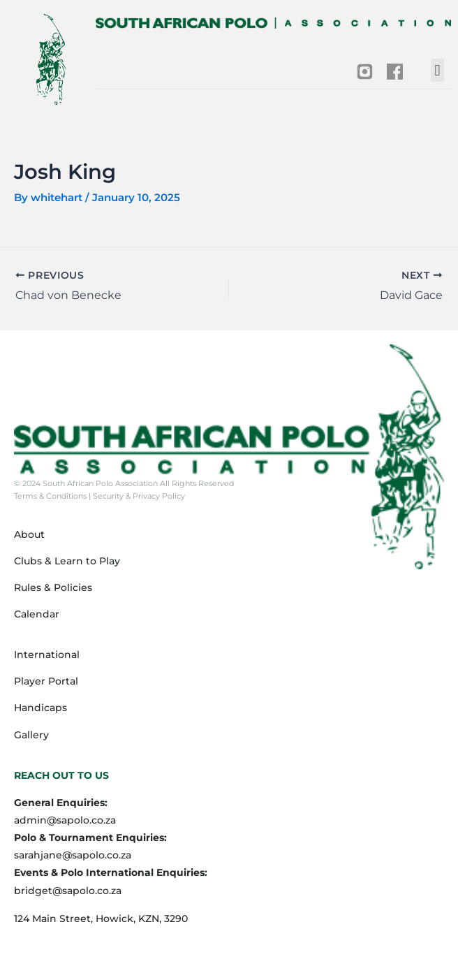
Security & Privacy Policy (138, 496)
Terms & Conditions (51, 496)
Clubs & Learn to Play (67, 561)
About (29, 534)
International (47, 654)
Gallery (31, 735)
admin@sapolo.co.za (65, 820)
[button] (437, 70)
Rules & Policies (53, 587)
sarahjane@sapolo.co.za (73, 855)
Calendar (37, 614)
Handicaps (40, 708)
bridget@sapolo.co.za (68, 891)
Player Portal (46, 681)
